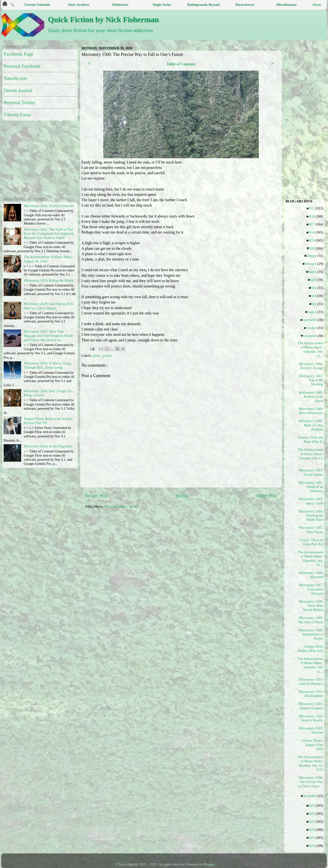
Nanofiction (15, 78)
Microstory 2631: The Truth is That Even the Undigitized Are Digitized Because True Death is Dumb (49, 234)
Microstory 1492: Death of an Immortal (311, 487)
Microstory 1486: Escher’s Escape (311, 366)
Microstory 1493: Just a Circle (311, 501)
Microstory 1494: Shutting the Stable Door (311, 516)
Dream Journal (18, 90)
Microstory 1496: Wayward (311, 575)
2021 (313, 806)
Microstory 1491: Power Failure (311, 472)
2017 (313, 224)
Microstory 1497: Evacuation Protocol (311, 589)
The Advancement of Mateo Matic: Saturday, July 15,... (311, 665)
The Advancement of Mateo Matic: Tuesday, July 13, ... (311, 456)
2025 (313, 838)
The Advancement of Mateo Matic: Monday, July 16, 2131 (311, 763)
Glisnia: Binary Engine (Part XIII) (312, 745)
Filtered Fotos (17, 115)
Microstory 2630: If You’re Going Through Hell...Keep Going (47, 365)
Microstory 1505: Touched (311, 730)
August (313, 312)
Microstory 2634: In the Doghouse (48, 446)
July (315, 304)
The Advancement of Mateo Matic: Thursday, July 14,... (311, 558)
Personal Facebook (22, 66)
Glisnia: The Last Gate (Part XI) (311, 542)
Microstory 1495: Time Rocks (311, 530)
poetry (108, 356)
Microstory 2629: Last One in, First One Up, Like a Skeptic (49, 306)
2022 (313, 814)
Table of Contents (181, 64)
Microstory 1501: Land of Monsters (311, 681)
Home (182, 496)
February (312, 264)
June (315, 296)
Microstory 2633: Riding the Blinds (49, 280)
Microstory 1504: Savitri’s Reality (311, 718)
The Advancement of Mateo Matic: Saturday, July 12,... (311, 349)
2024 (313, 830)
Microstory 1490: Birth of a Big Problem (311, 425)
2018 (313, 232)
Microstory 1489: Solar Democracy (311, 411)
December (311, 796)
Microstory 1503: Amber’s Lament (311, 706)
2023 (313, 822)
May (315, 288)
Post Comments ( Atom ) (122, 506)
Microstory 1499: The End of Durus (311, 620)
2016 (313, 216)
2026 (313, 846)
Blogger (209, 864)
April (315, 280)
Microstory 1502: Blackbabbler (311, 694)
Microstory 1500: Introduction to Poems (311, 634)
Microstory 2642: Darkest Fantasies (49, 206)
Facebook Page (18, 54)
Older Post (267, 496)
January (313, 256)
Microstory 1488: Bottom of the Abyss (311, 397)
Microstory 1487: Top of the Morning (311, 380)
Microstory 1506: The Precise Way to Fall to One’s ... (311, 782)
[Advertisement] (172, 550)
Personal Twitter (20, 103)
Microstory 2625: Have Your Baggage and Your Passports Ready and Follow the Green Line (49, 336)
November (311, 336)
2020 (313, 248)
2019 (313, 240)
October (313, 328)
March (314, 272)
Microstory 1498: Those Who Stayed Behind (311, 606)
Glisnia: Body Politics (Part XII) (311, 648)
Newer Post (96, 496)
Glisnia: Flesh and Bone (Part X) (311, 439)
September (311, 320)
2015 (313, 208)
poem (97, 356)
